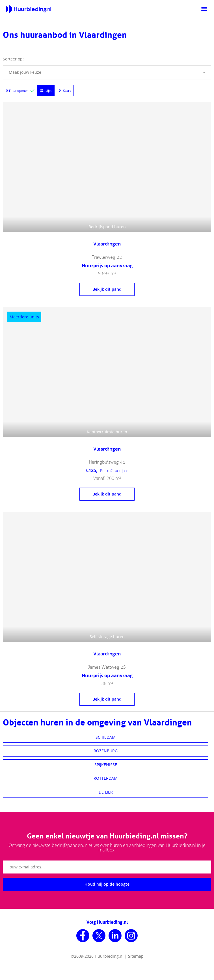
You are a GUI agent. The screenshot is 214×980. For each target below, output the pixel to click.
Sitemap (136, 956)
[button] (107, 72)
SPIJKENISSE (106, 765)
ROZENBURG (106, 751)
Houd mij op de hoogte (107, 884)
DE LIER (106, 792)
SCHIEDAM (106, 737)
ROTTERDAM (106, 778)
